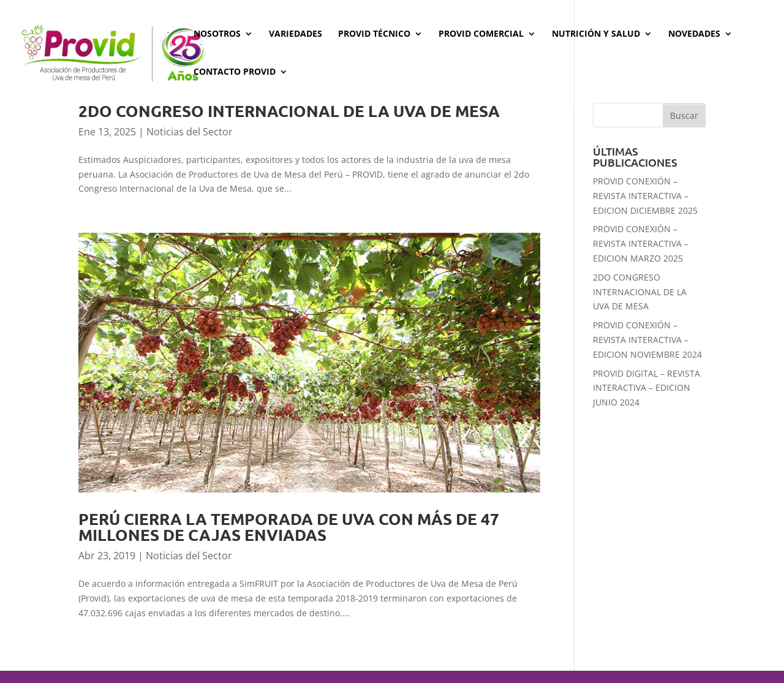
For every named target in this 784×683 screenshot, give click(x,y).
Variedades (296, 34)
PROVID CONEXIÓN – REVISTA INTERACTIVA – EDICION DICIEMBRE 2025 (645, 196)
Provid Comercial (481, 34)
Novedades (694, 34)
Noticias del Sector (190, 132)
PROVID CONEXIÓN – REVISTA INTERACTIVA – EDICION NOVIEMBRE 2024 (647, 340)
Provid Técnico (374, 34)
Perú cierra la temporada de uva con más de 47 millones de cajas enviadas (289, 526)
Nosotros (217, 34)
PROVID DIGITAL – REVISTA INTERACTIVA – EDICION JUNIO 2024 (646, 388)
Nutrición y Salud (596, 34)
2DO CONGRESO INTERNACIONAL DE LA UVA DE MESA (289, 111)
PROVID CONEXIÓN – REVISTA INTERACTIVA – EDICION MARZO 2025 (641, 243)
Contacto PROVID (235, 72)
